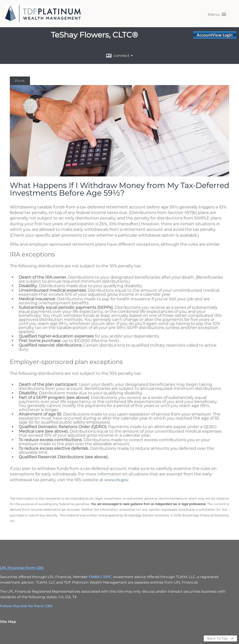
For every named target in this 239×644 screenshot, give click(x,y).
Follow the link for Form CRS (26, 606)
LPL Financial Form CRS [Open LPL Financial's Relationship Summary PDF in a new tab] (22, 568)
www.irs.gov (116, 480)
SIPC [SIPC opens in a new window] (107, 577)
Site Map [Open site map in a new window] (8, 622)
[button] (217, 14)
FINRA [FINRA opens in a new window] (94, 577)
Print (20, 81)
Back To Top (220, 638)
